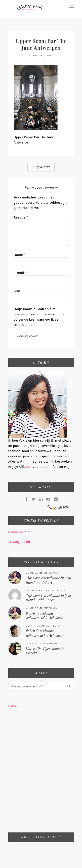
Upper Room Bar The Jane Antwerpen (41, 44)
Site (17, 291)
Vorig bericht (41, 167)
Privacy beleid (19, 542)
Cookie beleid (19, 532)
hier (29, 467)
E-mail (20, 273)
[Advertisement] (41, 773)
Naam (20, 255)
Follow (13, 706)
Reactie (21, 217)
